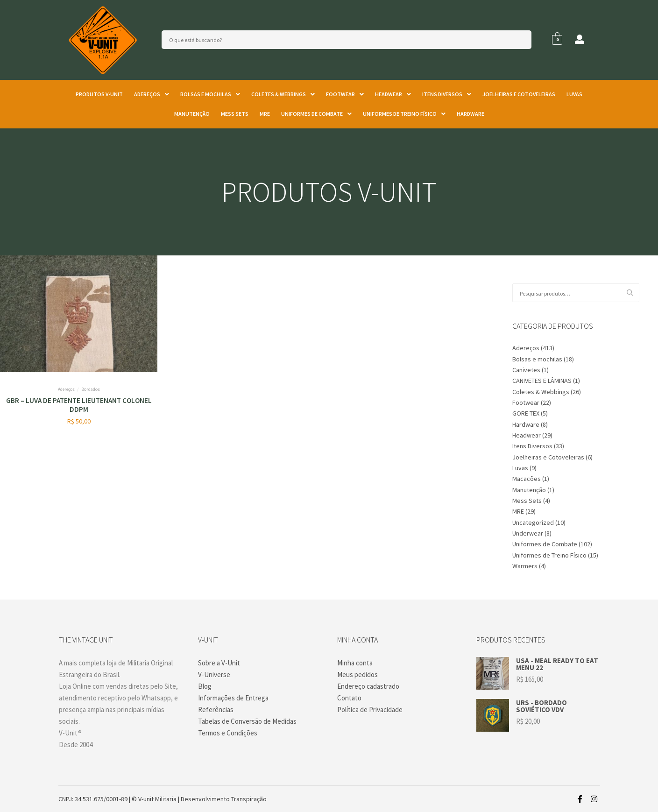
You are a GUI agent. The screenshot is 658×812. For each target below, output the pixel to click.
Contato (349, 698)
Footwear (345, 94)
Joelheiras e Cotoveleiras (519, 94)
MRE (265, 114)
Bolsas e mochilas (210, 94)
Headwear (393, 94)
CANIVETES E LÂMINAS (542, 381)
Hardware (471, 114)
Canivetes (526, 370)
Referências (216, 710)
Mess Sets (235, 114)
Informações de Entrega (233, 698)
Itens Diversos (447, 94)
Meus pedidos (357, 674)
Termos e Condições (228, 733)
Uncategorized (533, 523)
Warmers (525, 566)
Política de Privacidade (370, 710)
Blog (205, 686)
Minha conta (355, 663)
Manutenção (192, 114)
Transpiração (249, 799)
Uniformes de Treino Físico (404, 114)
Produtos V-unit (99, 94)
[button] (152, 94)
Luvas (574, 94)
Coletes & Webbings (283, 94)
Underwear (528, 533)
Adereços (152, 94)
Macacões (527, 479)
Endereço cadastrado (368, 686)
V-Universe (214, 674)
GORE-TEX (526, 413)
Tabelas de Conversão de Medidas (247, 721)
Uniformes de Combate (316, 114)
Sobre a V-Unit (219, 663)
